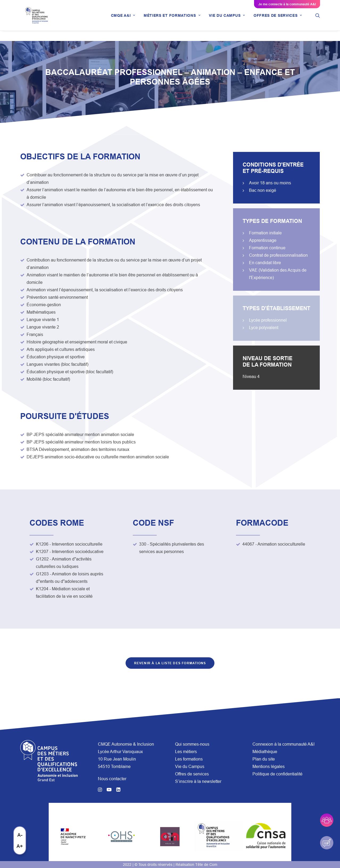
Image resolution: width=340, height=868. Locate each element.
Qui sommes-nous (192, 744)
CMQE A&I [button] (123, 20)
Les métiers (186, 751)
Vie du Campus (190, 766)
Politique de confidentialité (277, 774)
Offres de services (192, 774)
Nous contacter (112, 779)
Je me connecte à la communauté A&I (287, 4)
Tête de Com (206, 865)
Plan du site (264, 759)
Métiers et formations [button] (172, 20)
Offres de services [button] (278, 20)
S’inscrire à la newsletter (198, 781)
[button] (318, 20)
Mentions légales (269, 766)
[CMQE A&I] (38, 20)
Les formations (189, 759)
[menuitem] (123, 20)
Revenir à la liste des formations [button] (170, 663)
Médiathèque (265, 751)
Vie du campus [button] (227, 20)
